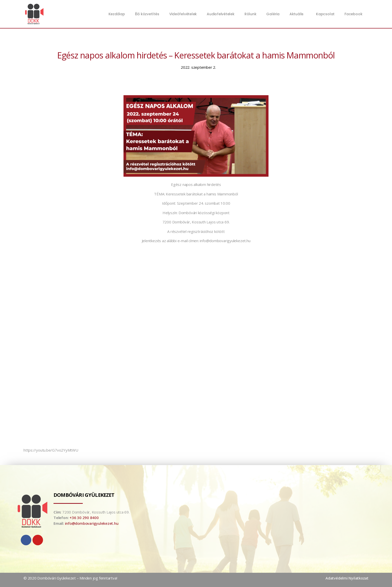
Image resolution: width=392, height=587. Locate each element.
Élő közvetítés (147, 14)
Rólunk (250, 14)
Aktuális (298, 14)
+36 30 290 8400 (84, 518)
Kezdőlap (117, 14)
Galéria (273, 14)
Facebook (353, 14)
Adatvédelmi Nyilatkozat (347, 578)
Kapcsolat (325, 14)
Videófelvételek (183, 14)
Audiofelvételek (221, 14)
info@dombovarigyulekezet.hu (92, 523)
